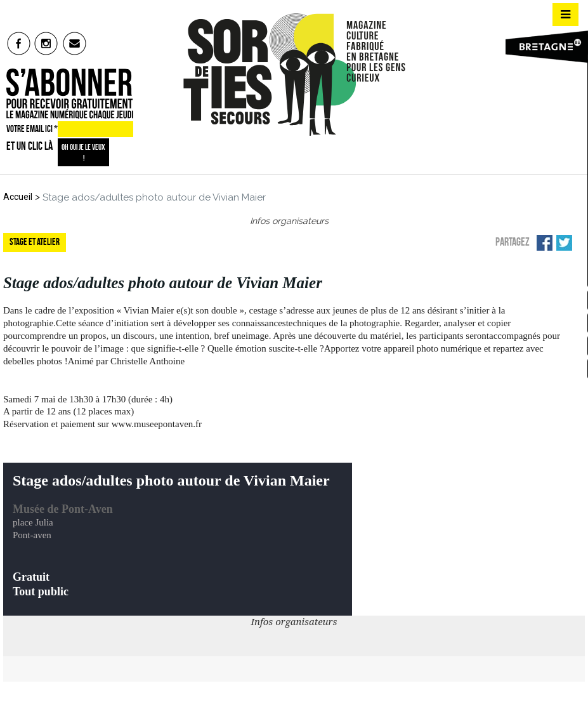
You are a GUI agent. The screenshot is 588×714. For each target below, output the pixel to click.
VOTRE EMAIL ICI (32, 129)
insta (47, 43)
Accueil (18, 197)
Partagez (513, 242)
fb (19, 43)
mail (75, 43)
